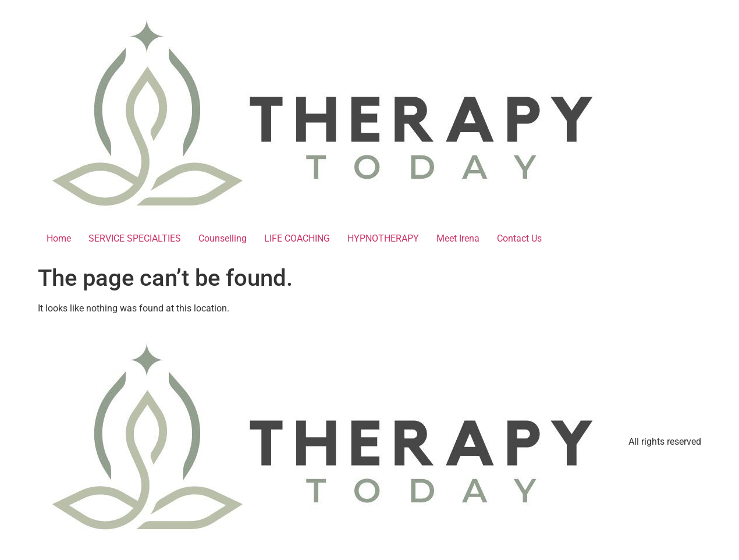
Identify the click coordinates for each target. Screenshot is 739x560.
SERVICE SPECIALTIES (135, 238)
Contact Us (519, 238)
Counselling (223, 238)
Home (59, 238)
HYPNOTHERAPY (383, 238)
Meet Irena (458, 238)
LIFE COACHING (297, 238)
